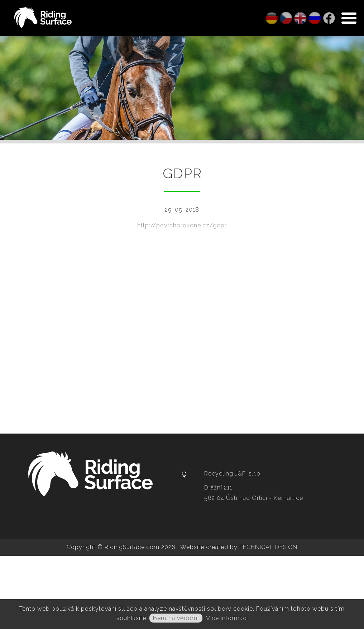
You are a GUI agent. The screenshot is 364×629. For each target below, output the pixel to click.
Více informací (227, 618)
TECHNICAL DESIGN (268, 547)
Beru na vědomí (176, 618)
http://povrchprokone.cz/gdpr (182, 225)
